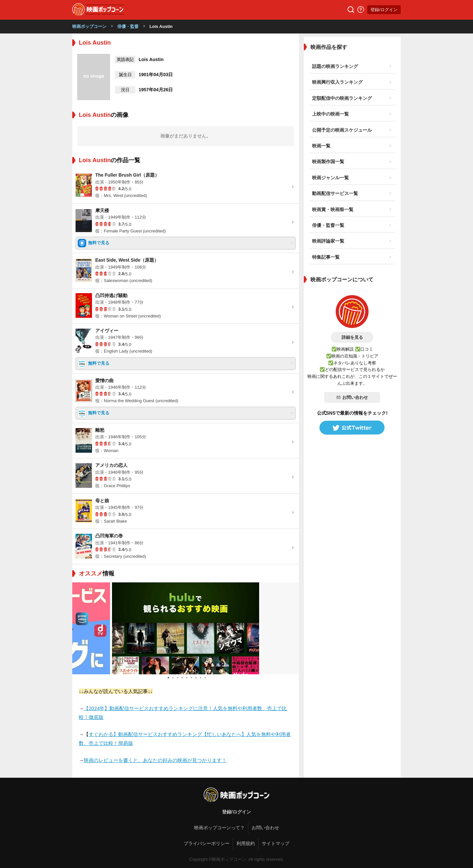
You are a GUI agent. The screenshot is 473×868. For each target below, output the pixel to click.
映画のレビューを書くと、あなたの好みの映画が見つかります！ (155, 760)
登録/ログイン (384, 10)
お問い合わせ (352, 397)
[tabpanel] (186, 628)
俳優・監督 (128, 26)
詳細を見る (352, 337)
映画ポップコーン (89, 26)
